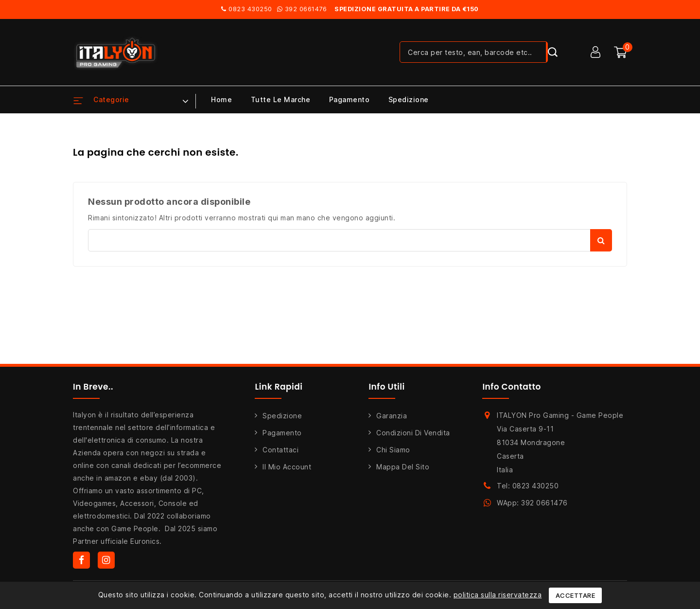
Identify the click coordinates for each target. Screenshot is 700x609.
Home (221, 99)
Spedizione (409, 99)
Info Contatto (512, 387)
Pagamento (350, 99)
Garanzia (392, 416)
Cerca (601, 240)
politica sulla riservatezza (498, 595)
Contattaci (280, 450)
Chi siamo (393, 450)
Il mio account (287, 467)
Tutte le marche (281, 99)
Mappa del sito (403, 467)
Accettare (576, 595)
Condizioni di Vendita (413, 433)
